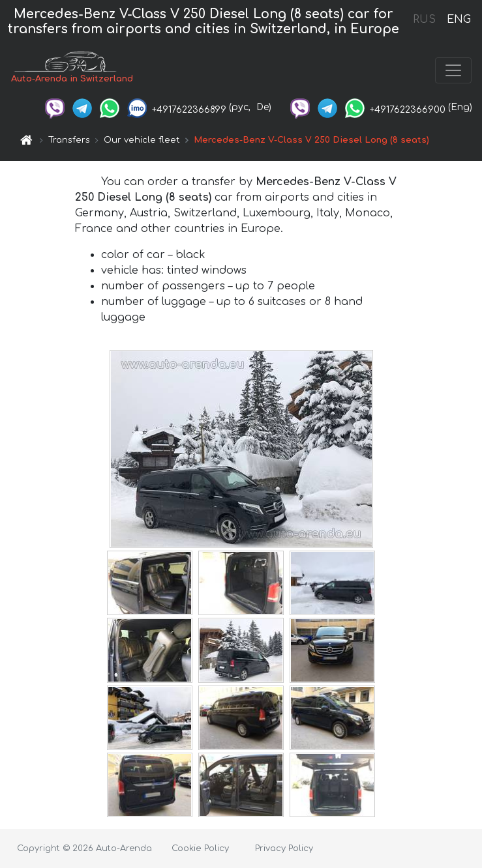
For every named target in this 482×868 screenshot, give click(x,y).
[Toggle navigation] (453, 70)
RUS (424, 20)
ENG (459, 20)
